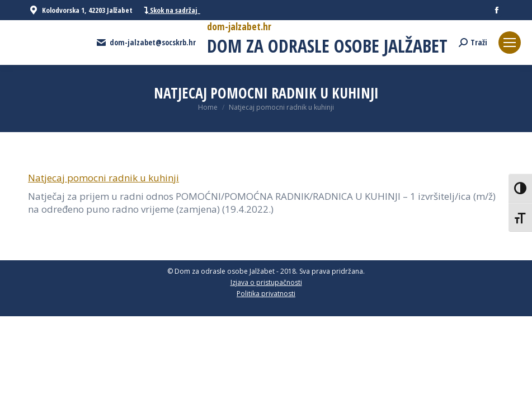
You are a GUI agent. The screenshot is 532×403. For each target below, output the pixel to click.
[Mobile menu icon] (510, 43)
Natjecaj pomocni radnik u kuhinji (103, 178)
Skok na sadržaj (172, 10)
